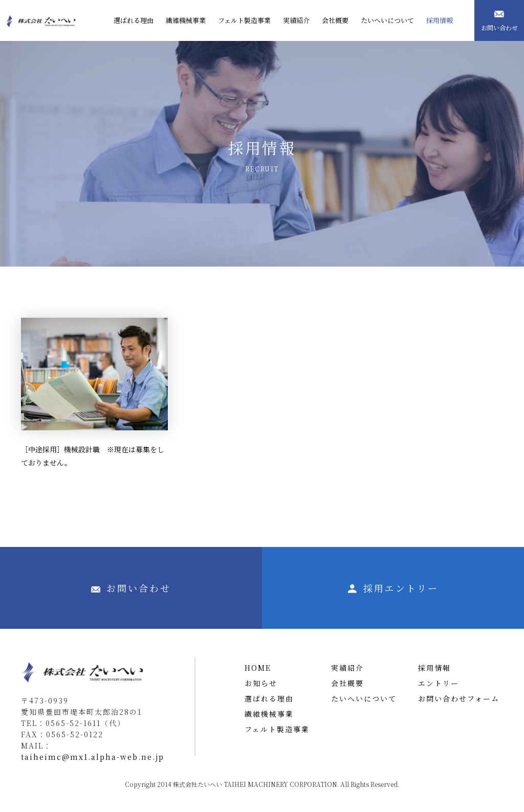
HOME (258, 668)
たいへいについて (364, 698)
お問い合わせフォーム (459, 698)
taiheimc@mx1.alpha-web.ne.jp (93, 757)
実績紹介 (347, 668)
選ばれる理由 (269, 698)
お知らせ (261, 683)
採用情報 (434, 668)
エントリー (439, 683)
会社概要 (347, 683)
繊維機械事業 (269, 714)
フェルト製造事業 (277, 729)
